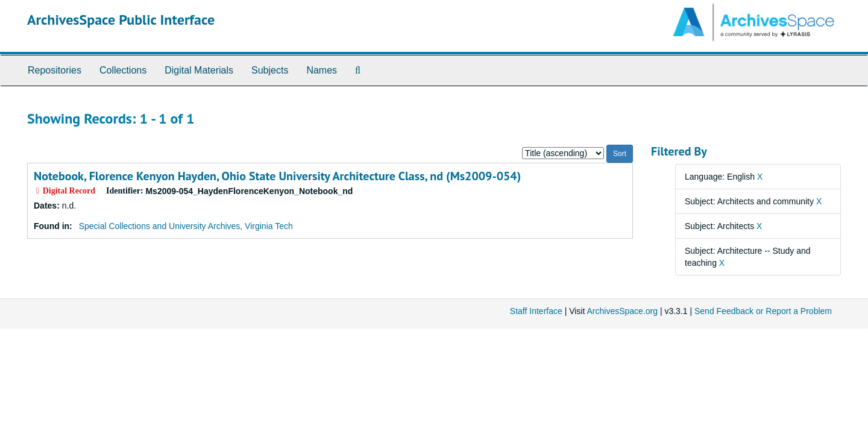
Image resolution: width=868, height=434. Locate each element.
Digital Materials (199, 70)
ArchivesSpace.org (622, 311)
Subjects (270, 70)
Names (322, 70)
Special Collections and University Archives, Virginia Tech (186, 226)
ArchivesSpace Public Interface (121, 20)
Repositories (55, 70)
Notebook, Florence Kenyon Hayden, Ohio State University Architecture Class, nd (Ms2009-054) (277, 176)
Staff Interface (536, 311)
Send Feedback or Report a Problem (763, 311)
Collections (123, 70)
